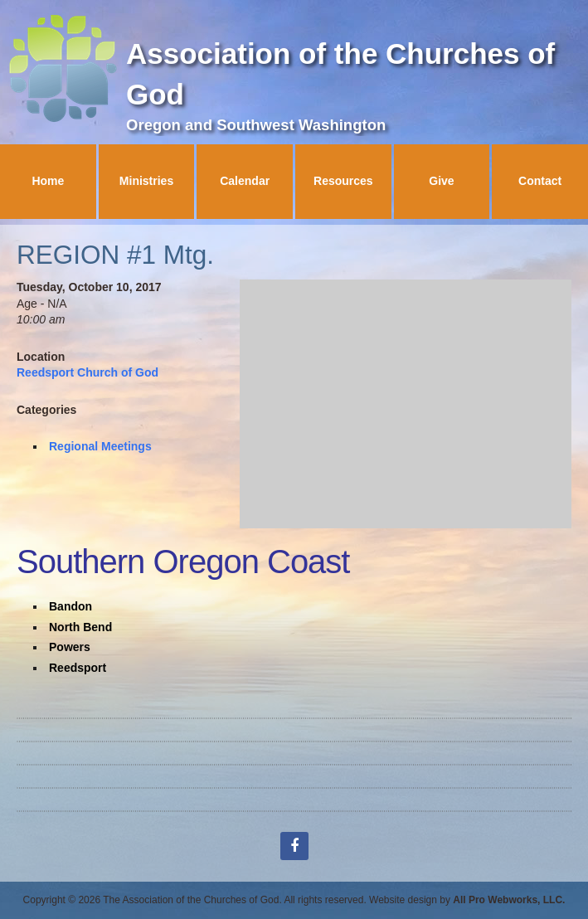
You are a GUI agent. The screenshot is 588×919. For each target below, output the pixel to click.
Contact (540, 181)
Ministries (146, 181)
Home (48, 181)
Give (441, 181)
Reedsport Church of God (87, 372)
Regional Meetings (100, 446)
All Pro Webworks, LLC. (509, 900)
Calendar (245, 181)
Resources (343, 181)
